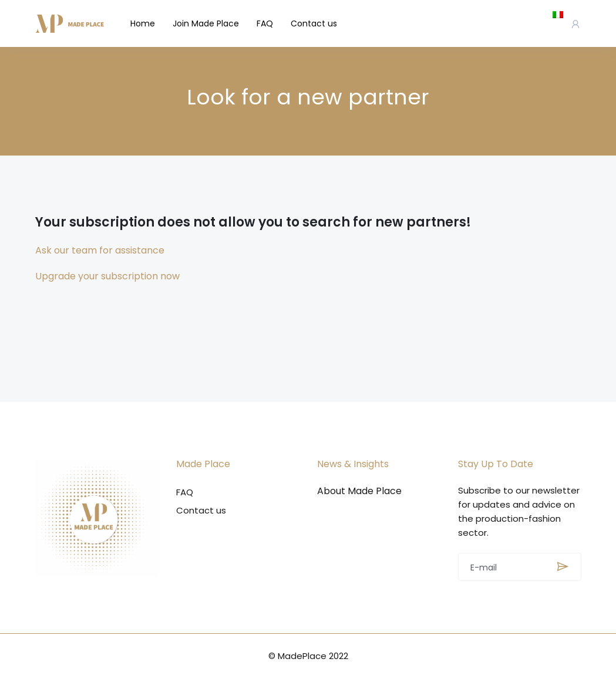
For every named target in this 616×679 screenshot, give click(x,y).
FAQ (265, 23)
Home (143, 23)
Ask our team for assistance (100, 250)
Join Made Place (206, 23)
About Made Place (359, 491)
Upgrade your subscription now (107, 276)
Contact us (314, 23)
